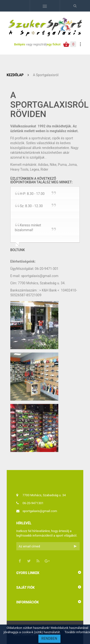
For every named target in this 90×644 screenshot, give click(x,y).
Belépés (20, 44)
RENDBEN (49, 638)
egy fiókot (54, 44)
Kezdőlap (15, 75)
